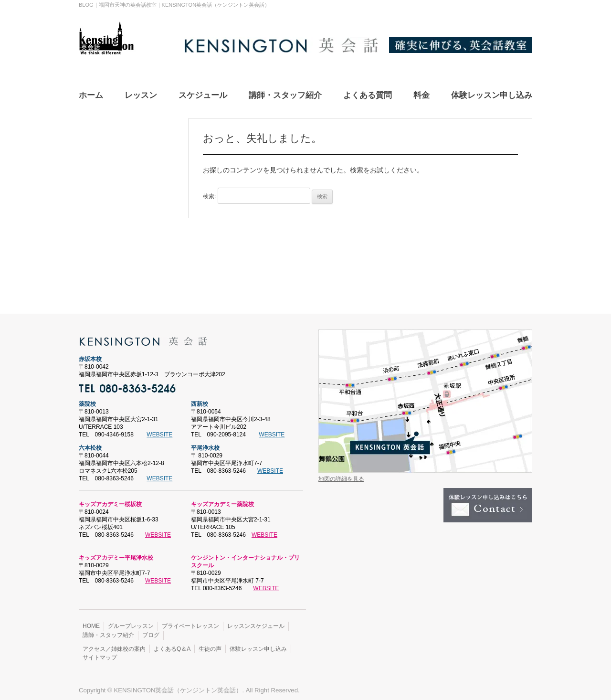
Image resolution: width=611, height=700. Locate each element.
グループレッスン (131, 620)
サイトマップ (100, 652)
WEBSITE (159, 429)
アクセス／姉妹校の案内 (114, 643)
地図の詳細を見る (341, 473)
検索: (209, 191)
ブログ (151, 629)
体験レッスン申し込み (258, 643)
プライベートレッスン (190, 620)
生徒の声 (210, 643)
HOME (91, 620)
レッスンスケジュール (256, 620)
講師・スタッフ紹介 (108, 629)
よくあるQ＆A (172, 643)
